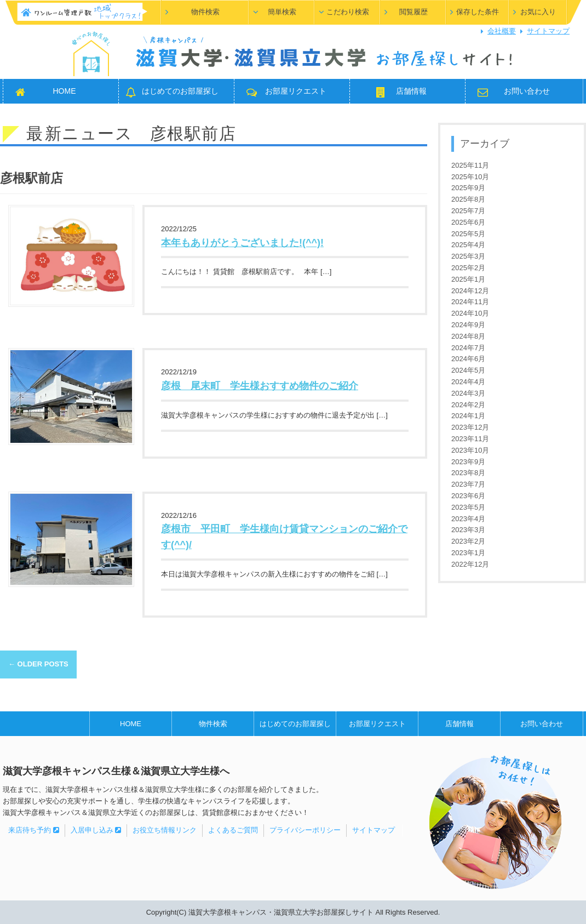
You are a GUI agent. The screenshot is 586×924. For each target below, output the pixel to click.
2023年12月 (470, 427)
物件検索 (205, 12)
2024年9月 (468, 325)
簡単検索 (282, 12)
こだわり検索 (348, 12)
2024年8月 (468, 336)
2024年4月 (468, 382)
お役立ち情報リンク (165, 830)
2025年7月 (468, 211)
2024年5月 (468, 370)
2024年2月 (468, 405)
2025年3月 (468, 256)
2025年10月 (470, 177)
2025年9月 (468, 188)
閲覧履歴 (413, 12)
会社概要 (502, 31)
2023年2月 (468, 541)
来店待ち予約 (34, 830)
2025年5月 (468, 234)
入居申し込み (96, 830)
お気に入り (538, 12)
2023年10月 (470, 450)
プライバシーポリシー (305, 830)
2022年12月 (470, 564)
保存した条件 (478, 12)
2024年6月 (468, 359)
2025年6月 (468, 222)
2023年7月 (468, 484)
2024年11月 (470, 302)
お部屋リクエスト (296, 91)
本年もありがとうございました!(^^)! (242, 243)
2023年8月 (468, 473)
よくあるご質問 (233, 830)
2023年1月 (468, 553)
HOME (65, 91)
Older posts (38, 664)
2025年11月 (470, 165)
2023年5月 (468, 507)
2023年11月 (470, 439)
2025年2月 (468, 268)
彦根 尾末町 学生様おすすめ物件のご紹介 (260, 386)
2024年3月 (468, 393)
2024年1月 (468, 416)
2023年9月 (468, 462)
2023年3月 (468, 530)
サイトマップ (548, 31)
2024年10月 (470, 313)
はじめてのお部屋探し (180, 91)
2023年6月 (468, 496)
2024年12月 (470, 291)
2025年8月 (468, 199)
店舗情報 (411, 91)
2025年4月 (468, 245)
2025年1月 (468, 279)
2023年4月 (468, 519)
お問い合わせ (527, 91)
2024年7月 (468, 348)
